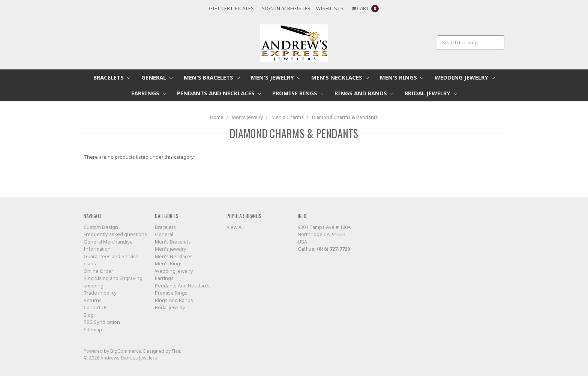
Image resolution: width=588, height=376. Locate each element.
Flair (176, 351)
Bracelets (112, 77)
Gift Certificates (231, 8)
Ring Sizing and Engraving (113, 278)
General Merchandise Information (108, 245)
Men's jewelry (276, 77)
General (157, 77)
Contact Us (96, 307)
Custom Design (101, 227)
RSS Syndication (102, 322)
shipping (94, 286)
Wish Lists (330, 8)
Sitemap (93, 329)
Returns (93, 300)
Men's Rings (402, 77)
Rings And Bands (364, 93)
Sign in (271, 8)
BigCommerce (126, 351)
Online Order (98, 271)
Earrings (148, 93)
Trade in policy (100, 293)
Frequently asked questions (115, 234)
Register (299, 8)
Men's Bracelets (212, 77)
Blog (89, 315)
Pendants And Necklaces (219, 93)
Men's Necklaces (340, 77)
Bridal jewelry (431, 93)
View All (235, 227)
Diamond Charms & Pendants (345, 117)
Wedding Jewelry (465, 77)
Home (217, 117)
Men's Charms (288, 117)
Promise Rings (298, 93)
